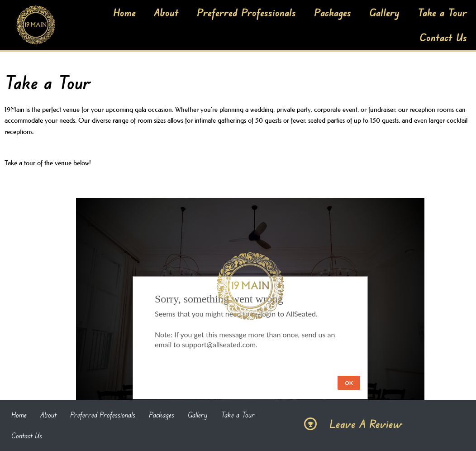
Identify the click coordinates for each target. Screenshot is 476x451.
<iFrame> (250, 302)
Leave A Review (366, 424)
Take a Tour (442, 12)
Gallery (384, 12)
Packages (333, 12)
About (166, 12)
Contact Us (443, 37)
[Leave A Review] (310, 424)
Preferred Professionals (246, 12)
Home (124, 12)
